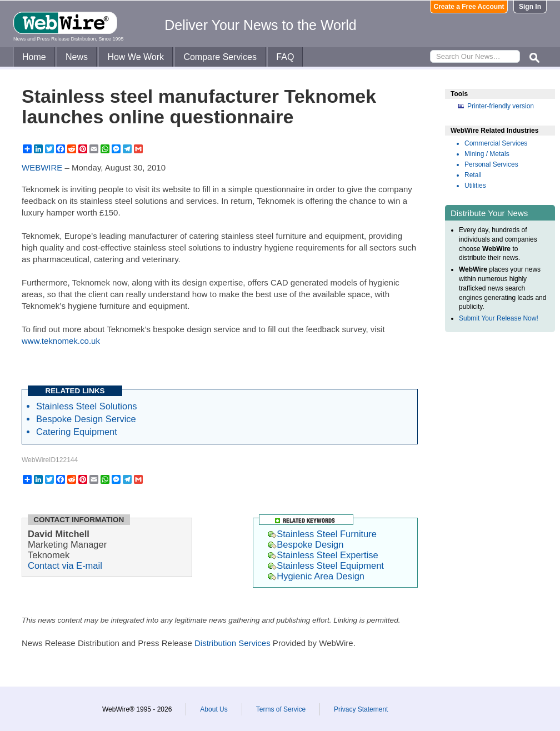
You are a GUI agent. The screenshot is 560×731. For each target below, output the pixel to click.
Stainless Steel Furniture (322, 534)
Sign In (530, 7)
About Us (214, 709)
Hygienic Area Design (316, 576)
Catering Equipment (77, 432)
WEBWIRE (42, 167)
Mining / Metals (487, 154)
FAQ (285, 57)
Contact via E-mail (65, 565)
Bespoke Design (306, 544)
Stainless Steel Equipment (326, 565)
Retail (473, 175)
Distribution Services (232, 643)
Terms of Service (281, 709)
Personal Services (491, 164)
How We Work (136, 57)
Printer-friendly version (501, 106)
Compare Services (220, 57)
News (77, 57)
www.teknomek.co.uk (61, 341)
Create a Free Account (469, 7)
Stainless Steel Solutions (87, 406)
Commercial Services (496, 143)
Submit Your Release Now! (499, 318)
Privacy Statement (361, 709)
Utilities (475, 186)
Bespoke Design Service (86, 419)
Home (34, 57)
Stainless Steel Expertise (323, 555)
